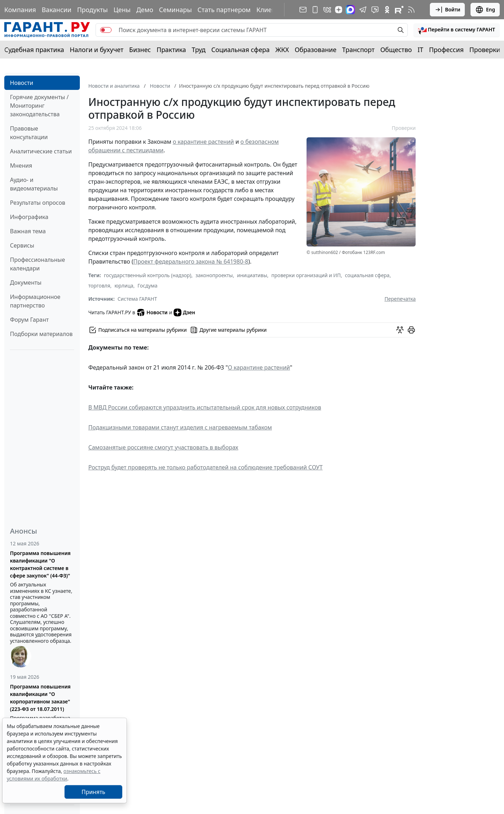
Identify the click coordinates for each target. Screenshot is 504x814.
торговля (99, 286)
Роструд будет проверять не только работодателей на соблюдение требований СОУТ (206, 467)
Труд (199, 50)
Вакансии (56, 10)
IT (421, 50)
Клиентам (272, 10)
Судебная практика (34, 50)
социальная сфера (367, 275)
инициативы (252, 275)
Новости (22, 83)
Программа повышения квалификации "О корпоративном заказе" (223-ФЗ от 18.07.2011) (40, 698)
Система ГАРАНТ (137, 299)
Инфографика (29, 217)
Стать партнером (224, 10)
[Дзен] (339, 10)
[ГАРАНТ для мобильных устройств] (315, 10)
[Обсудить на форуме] (400, 330)
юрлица (124, 286)
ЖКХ (282, 50)
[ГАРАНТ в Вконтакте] (327, 10)
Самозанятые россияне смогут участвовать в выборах (163, 447)
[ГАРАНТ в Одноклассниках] (387, 10)
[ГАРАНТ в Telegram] (363, 10)
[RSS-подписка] (411, 10)
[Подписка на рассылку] (303, 10)
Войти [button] (448, 10)
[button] (457, 30)
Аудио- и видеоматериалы (34, 184)
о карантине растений (204, 142)
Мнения (21, 166)
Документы (26, 283)
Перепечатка (400, 299)
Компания (20, 10)
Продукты (92, 10)
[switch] (106, 30)
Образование (316, 50)
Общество (396, 50)
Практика (171, 50)
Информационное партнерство (35, 301)
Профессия (446, 50)
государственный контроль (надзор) (147, 275)
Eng (485, 10)
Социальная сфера (241, 50)
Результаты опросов (38, 203)
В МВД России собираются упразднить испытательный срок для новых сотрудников (205, 407)
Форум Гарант (29, 320)
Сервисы (22, 245)
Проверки (485, 50)
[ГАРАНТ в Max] (350, 10)
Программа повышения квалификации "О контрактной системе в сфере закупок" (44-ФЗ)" (40, 564)
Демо (145, 10)
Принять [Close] (94, 792)
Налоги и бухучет (97, 50)
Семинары (175, 10)
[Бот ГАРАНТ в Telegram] (375, 10)
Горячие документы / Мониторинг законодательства (39, 106)
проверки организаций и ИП (306, 275)
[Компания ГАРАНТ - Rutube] (399, 10)
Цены (122, 10)
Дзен (184, 312)
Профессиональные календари (37, 264)
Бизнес (140, 50)
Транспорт (358, 50)
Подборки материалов (41, 334)
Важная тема (28, 231)
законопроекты (214, 275)
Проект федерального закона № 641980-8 (191, 261)
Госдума (148, 286)
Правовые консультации (29, 133)
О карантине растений (259, 367)
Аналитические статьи (41, 151)
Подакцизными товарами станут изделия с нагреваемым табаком (180, 427)
